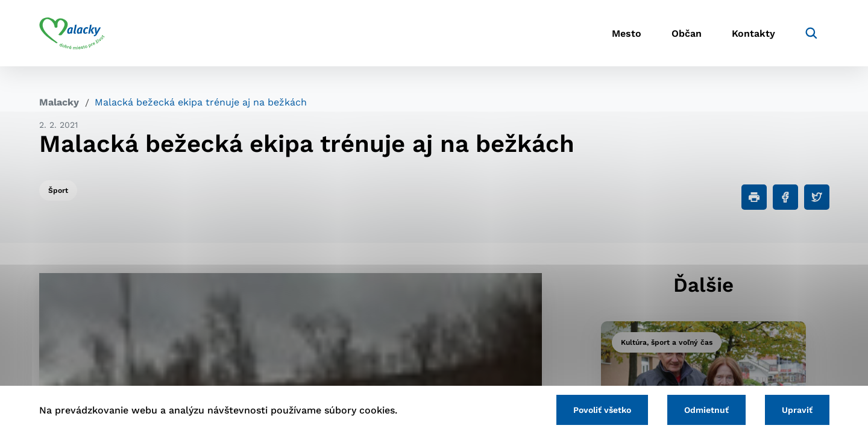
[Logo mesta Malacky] (72, 33)
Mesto (627, 33)
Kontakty (753, 33)
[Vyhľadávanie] (811, 33)
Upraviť (797, 410)
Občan (687, 33)
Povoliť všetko (602, 410)
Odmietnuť (706, 410)
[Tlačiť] (754, 197)
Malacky (59, 102)
